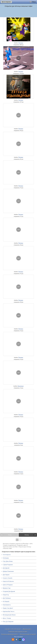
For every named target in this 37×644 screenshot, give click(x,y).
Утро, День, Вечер (8, 561)
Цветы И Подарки (8, 585)
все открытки (6, 2)
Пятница (21, 43)
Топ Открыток (7, 555)
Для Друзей (6, 568)
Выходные (21, 386)
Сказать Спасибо (8, 578)
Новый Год (6, 595)
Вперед (27, 535)
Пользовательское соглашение (28, 634)
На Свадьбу (6, 601)
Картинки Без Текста (9, 612)
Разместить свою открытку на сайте (18, 632)
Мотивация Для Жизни (9, 615)
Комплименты (7, 605)
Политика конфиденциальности (9, 634)
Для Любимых (7, 598)
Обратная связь (27, 629)
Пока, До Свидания (8, 622)
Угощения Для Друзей (9, 591)
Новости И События (8, 581)
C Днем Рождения (8, 565)
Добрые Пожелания (8, 571)
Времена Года (7, 588)
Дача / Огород (7, 618)
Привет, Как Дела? (8, 608)
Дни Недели (6, 575)
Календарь (6, 558)
